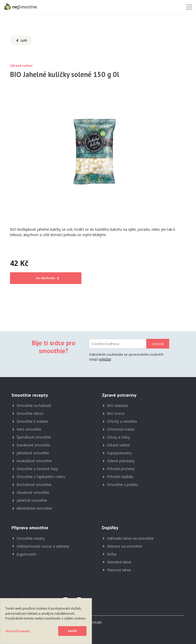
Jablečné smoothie (32, 500)
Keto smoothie (29, 429)
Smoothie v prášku (122, 485)
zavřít (72, 631)
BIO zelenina (117, 405)
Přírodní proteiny (121, 469)
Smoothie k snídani (32, 421)
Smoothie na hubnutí (34, 405)
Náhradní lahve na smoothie (130, 538)
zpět (21, 41)
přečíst (105, 359)
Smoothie (20, 6)
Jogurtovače (27, 554)
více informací (17, 631)
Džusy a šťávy (118, 437)
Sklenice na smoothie (125, 546)
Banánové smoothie (33, 445)
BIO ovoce (116, 413)
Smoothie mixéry (31, 538)
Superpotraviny (119, 453)
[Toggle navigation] (188, 7)
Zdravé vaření (118, 445)
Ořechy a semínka (122, 421)
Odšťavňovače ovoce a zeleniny (43, 546)
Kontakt (95, 622)
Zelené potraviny (121, 461)
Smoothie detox (30, 413)
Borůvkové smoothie (34, 485)
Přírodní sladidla (120, 477)
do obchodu (46, 278)
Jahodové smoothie (33, 453)
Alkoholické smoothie (34, 508)
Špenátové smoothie (34, 437)
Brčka (112, 554)
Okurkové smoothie (33, 492)
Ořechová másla (121, 429)
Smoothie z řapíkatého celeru (41, 477)
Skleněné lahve (119, 562)
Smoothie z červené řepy (37, 469)
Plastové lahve (119, 570)
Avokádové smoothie (34, 461)
